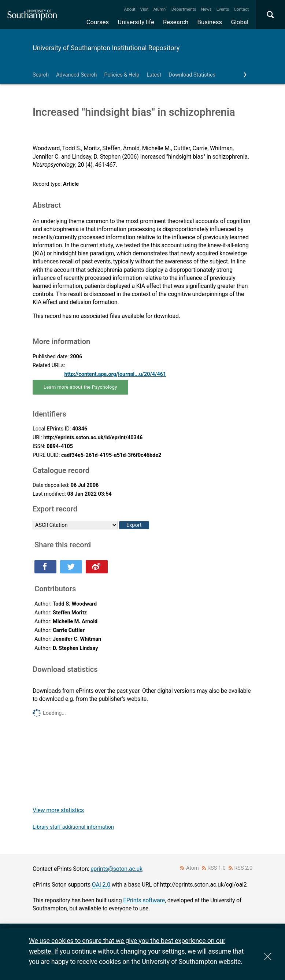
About (130, 9)
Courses (98, 22)
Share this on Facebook (45, 567)
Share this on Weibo (97, 567)
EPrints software (144, 900)
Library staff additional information (73, 827)
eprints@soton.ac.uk (116, 869)
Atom (193, 868)
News (206, 9)
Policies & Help (122, 75)
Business (210, 22)
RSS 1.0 (216, 868)
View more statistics (58, 810)
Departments (184, 9)
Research (176, 22)
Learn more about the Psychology (80, 387)
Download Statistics (192, 75)
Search (41, 75)
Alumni (160, 9)
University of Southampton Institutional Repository (106, 48)
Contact (241, 9)
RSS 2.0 (244, 868)
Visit (145, 9)
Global (240, 22)
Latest (154, 75)
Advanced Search (76, 75)
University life (136, 22)
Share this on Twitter (71, 567)
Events (223, 9)
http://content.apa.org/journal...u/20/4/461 (115, 374)
